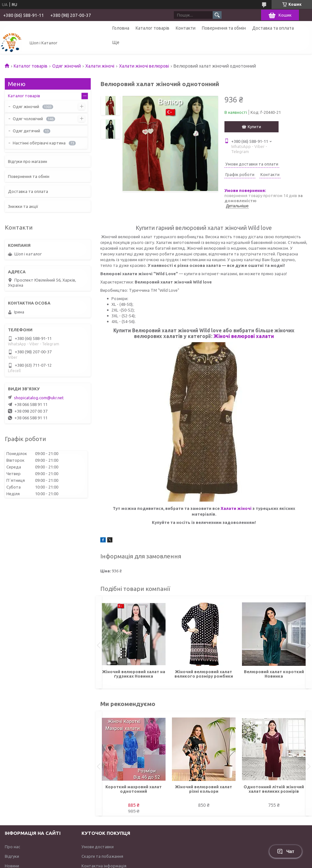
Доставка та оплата (273, 28)
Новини (12, 866)
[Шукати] (217, 15)
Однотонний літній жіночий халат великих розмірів (274, 789)
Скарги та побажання (102, 856)
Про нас (12, 847)
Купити (254, 127)
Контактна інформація (104, 866)
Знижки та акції (23, 206)
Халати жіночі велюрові (144, 66)
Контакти (186, 28)
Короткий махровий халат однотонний (134, 789)
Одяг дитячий (26, 131)
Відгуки (12, 856)
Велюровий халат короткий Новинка (274, 674)
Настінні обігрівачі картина (39, 143)
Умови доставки (98, 847)
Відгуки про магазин (28, 161)
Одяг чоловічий (28, 119)
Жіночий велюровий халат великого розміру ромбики (204, 674)
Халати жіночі (100, 66)
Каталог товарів (152, 28)
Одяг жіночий (67, 66)
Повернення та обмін (224, 28)
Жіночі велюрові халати (244, 336)
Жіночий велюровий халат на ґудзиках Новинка (134, 674)
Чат (286, 851)
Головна (121, 28)
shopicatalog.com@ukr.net (39, 398)
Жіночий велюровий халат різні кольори (204, 789)
